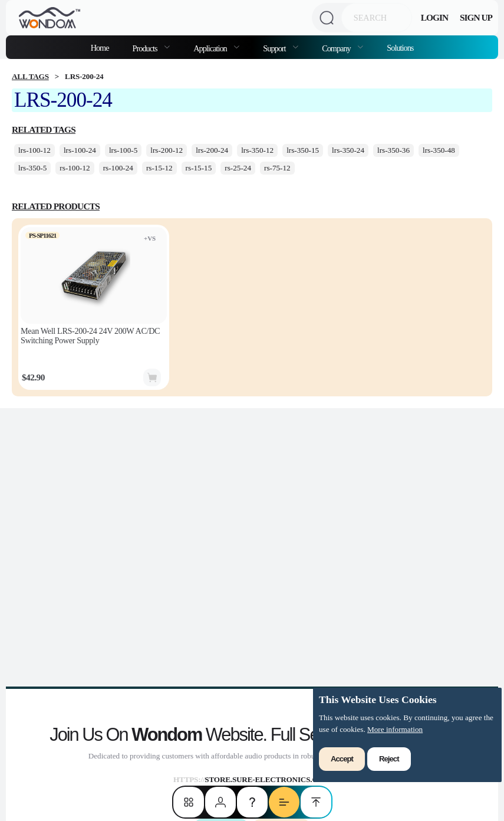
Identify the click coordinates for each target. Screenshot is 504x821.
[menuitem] (151, 47)
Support (275, 48)
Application (211, 48)
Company (337, 48)
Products (146, 48)
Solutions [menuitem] (400, 48)
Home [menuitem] (100, 48)
